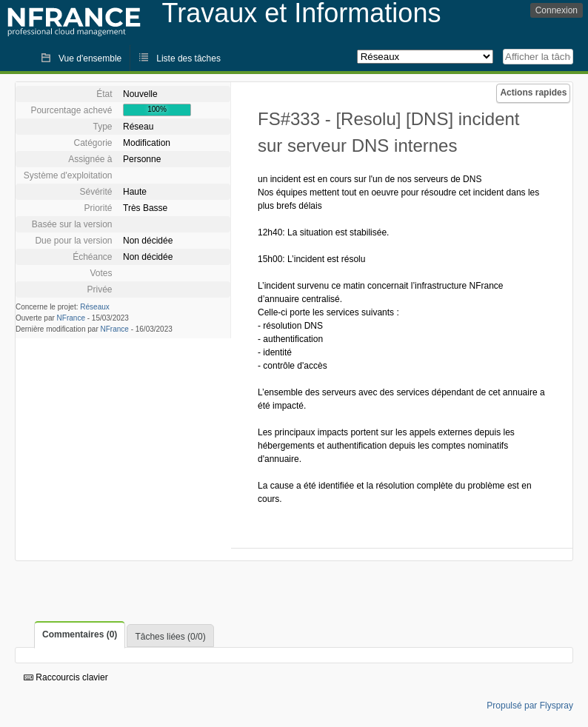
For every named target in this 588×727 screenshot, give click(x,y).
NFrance (71, 318)
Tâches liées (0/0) (170, 637)
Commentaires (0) (80, 634)
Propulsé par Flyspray (530, 706)
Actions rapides (533, 93)
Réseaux (94, 307)
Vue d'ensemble (90, 58)
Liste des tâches (188, 58)
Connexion (557, 10)
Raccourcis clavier (66, 677)
